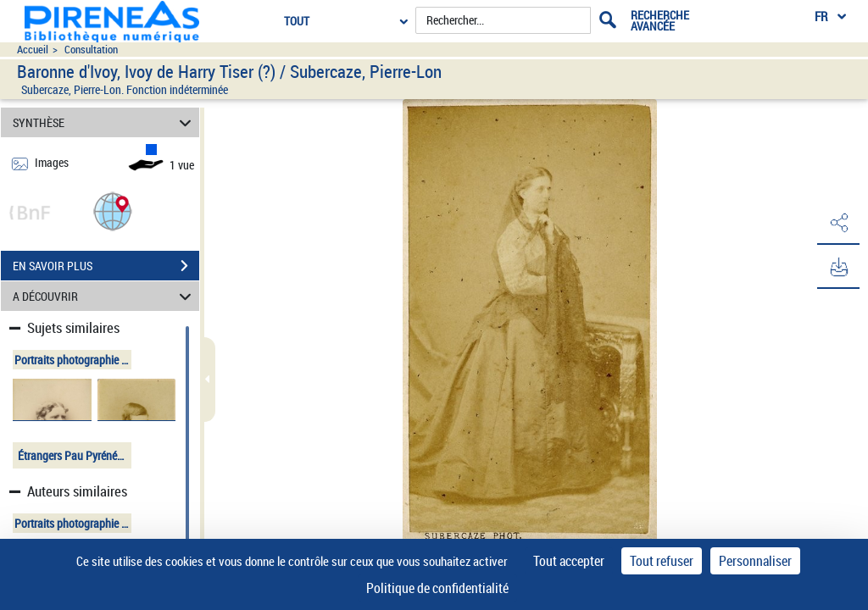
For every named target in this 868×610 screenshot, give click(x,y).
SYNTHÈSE (105, 122)
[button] (113, 211)
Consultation (91, 50)
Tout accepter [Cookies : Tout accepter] (569, 561)
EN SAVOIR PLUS (106, 266)
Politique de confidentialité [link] (437, 588)
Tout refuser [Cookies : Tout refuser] (662, 561)
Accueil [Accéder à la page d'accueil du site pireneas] (33, 50)
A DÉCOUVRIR (105, 296)
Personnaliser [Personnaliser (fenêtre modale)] (755, 561)
